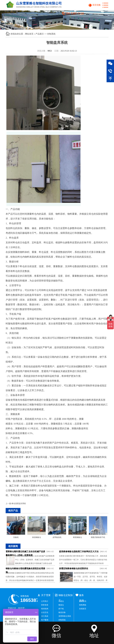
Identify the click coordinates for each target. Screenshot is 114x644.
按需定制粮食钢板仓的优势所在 (74, 569)
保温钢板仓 (37, 537)
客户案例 (45, 620)
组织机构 (45, 609)
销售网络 (83, 605)
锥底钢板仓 (77, 537)
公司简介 (45, 601)
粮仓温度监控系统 (19, 503)
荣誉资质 (45, 605)
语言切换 (96, 5)
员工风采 (45, 616)
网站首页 (29, 34)
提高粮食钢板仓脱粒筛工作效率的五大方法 (79, 552)
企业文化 (45, 612)
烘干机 (61, 609)
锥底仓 (61, 605)
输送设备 (62, 612)
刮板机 (16, 537)
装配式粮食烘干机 (98, 537)
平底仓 (61, 601)
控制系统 (51, 34)
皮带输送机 (57, 537)
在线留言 (83, 609)
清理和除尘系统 (65, 616)
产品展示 (40, 34)
